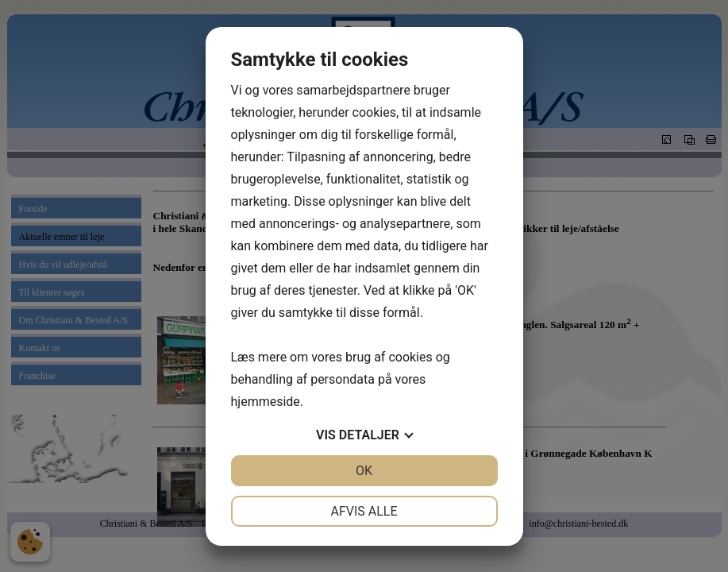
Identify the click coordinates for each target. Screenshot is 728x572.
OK (364, 471)
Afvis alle (364, 511)
